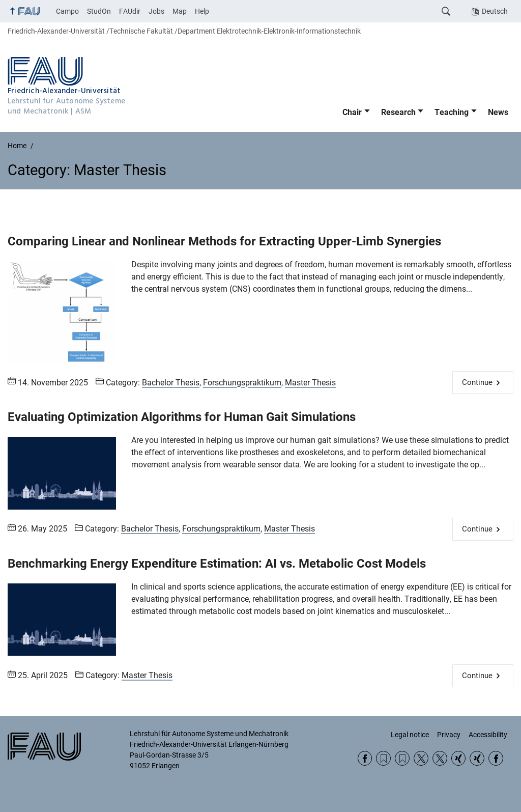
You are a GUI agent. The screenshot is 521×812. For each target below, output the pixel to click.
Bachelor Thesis (171, 383)
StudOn (99, 11)
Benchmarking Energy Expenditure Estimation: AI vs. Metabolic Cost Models (217, 564)
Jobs (156, 11)
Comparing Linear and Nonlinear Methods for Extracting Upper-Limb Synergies (224, 241)
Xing (459, 758)
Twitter (421, 758)
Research (398, 112)
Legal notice (410, 735)
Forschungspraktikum (242, 383)
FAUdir (130, 11)
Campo (67, 11)
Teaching (452, 112)
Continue (477, 382)
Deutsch (495, 11)
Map (180, 11)
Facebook (365, 758)
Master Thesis (310, 383)
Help (202, 11)
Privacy (449, 735)
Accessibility (488, 735)
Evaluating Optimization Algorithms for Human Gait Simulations (182, 417)
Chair (352, 112)
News (498, 112)
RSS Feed (383, 758)
